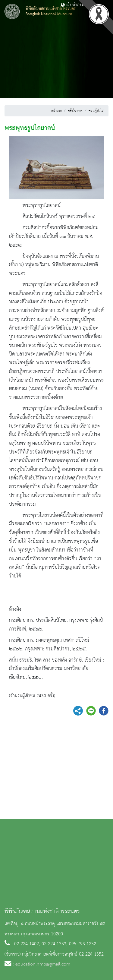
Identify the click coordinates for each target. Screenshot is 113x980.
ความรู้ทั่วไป (96, 111)
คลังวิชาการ (75, 111)
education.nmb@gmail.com (43, 964)
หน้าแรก (56, 111)
